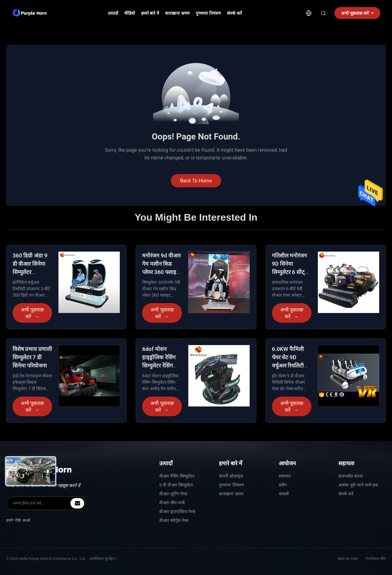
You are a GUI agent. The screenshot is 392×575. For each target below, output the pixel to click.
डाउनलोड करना (351, 476)
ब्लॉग (283, 485)
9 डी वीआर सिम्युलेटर (176, 485)
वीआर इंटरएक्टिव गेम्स (177, 512)
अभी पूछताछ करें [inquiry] (357, 13)
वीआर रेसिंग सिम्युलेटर (177, 476)
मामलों (284, 494)
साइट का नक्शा (348, 559)
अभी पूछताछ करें (32, 313)
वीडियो (130, 13)
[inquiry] (77, 503)
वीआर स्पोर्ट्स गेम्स (174, 520)
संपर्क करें (234, 13)
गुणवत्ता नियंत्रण (208, 13)
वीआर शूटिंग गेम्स (173, 494)
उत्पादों (113, 13)
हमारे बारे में (150, 13)
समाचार (285, 476)
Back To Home (196, 181)
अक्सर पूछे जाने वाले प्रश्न (358, 485)
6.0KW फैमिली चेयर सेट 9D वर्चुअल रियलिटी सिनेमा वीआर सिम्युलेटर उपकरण (290, 366)
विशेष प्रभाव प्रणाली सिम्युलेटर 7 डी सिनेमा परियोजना (32, 357)
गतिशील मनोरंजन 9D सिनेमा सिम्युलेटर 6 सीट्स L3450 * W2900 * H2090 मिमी (291, 272)
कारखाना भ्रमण (177, 13)
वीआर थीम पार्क (172, 503)
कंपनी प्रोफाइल (231, 476)
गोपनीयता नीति (376, 559)
